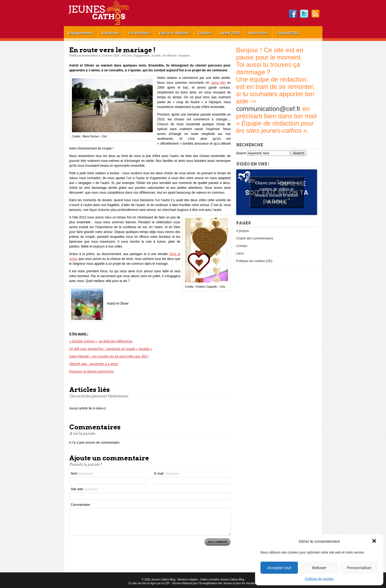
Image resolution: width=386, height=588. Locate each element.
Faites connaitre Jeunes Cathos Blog (222, 580)
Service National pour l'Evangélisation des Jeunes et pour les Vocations (215, 583)
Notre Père (258, 33)
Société (156, 56)
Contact (242, 246)
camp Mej (218, 83)
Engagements (81, 33)
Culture (205, 33)
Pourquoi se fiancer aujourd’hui (91, 371)
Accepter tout (279, 568)
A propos (243, 231)
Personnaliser (359, 568)
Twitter (304, 14)
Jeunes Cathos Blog (108, 13)
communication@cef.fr (268, 109)
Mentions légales (188, 580)
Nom (82, 474)
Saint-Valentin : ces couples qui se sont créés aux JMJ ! (109, 356)
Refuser (319, 568)
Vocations (110, 33)
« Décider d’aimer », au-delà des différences (101, 341)
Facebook (293, 14)
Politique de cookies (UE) (254, 261)
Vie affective (139, 33)
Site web (84, 489)
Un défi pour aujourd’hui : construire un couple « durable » (111, 349)
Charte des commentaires (255, 238)
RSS (315, 14)
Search (242, 153)
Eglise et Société (174, 33)
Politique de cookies (319, 579)
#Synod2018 (288, 33)
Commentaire (81, 505)
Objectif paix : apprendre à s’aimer (94, 364)
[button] (375, 541)
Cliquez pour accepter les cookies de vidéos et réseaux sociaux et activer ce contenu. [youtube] (277, 192)
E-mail (167, 474)
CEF (167, 583)
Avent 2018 (230, 33)
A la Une (127, 56)
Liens (240, 253)
